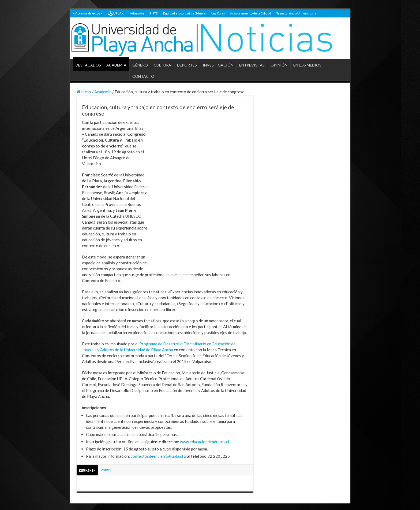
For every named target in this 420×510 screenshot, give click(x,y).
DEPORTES (187, 65)
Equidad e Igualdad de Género (185, 13)
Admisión (137, 13)
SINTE (153, 13)
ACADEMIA (116, 65)
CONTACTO (143, 76)
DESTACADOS (88, 65)
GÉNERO (140, 65)
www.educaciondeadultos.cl (205, 442)
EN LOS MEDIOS (307, 65)
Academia (103, 92)
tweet (106, 469)
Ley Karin (218, 13)
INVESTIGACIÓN (218, 65)
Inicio (84, 92)
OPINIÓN (279, 65)
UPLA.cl (116, 14)
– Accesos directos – (88, 13)
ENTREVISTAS (252, 65)
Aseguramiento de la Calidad (251, 13)
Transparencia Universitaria (296, 13)
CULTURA (162, 65)
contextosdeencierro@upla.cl (157, 456)
